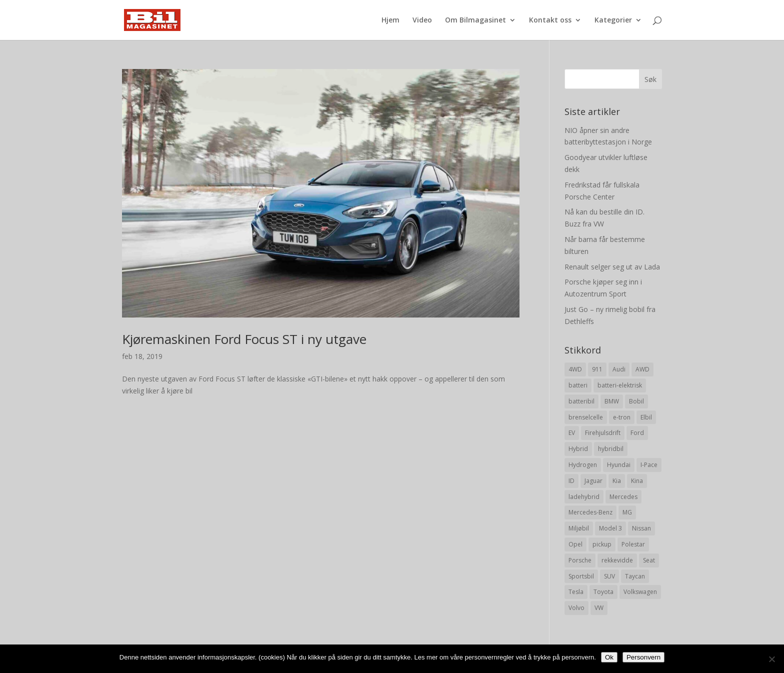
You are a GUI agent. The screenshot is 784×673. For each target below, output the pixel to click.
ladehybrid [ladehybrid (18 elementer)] (584, 497)
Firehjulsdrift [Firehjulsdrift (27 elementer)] (603, 433)
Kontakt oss (550, 20)
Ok (609, 657)
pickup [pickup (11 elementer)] (602, 544)
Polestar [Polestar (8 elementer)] (633, 544)
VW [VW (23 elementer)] (599, 608)
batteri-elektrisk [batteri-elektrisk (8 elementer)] (620, 385)
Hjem (390, 20)
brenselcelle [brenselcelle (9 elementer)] (586, 417)
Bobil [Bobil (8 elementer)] (636, 401)
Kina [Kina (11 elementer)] (637, 481)
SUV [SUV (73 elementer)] (609, 576)
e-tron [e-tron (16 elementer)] (622, 417)
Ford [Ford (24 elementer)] (637, 433)
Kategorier (613, 20)
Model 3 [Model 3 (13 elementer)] (610, 528)
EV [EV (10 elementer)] (572, 433)
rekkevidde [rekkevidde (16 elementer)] (617, 560)
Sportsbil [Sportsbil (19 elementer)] (581, 576)
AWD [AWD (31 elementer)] (642, 369)
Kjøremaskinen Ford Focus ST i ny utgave (244, 339)
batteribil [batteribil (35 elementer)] (581, 401)
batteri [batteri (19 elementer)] (578, 385)
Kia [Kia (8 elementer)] (617, 481)
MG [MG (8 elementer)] (627, 512)
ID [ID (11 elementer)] (571, 481)
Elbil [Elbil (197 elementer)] (646, 417)
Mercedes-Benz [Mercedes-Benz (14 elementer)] (590, 512)
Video (422, 20)
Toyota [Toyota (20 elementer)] (603, 592)
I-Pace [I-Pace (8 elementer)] (649, 465)
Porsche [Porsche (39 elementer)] (580, 560)
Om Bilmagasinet (475, 20)
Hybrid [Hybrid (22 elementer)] (578, 449)
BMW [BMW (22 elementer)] (612, 401)
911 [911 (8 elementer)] (597, 369)
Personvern (643, 657)
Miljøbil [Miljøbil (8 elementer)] (579, 528)
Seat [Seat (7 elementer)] (649, 560)
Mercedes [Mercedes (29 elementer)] (623, 497)
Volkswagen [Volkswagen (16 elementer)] (640, 592)
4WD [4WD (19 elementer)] (575, 369)
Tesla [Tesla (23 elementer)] (576, 592)
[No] (771, 659)
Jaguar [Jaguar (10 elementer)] (593, 481)
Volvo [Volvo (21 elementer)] (576, 608)
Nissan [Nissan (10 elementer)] (641, 528)
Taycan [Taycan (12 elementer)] (635, 576)
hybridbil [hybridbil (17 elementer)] (611, 449)
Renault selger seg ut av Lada (612, 267)
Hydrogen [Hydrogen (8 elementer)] (583, 465)
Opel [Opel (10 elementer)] (575, 544)
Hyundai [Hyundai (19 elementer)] (619, 465)
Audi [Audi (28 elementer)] (619, 369)
